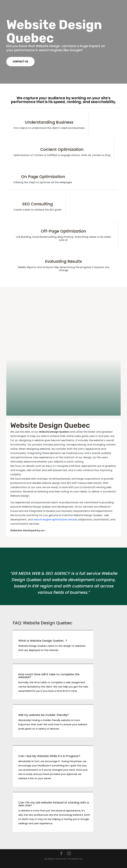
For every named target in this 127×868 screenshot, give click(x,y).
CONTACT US (20, 62)
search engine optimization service (55, 520)
